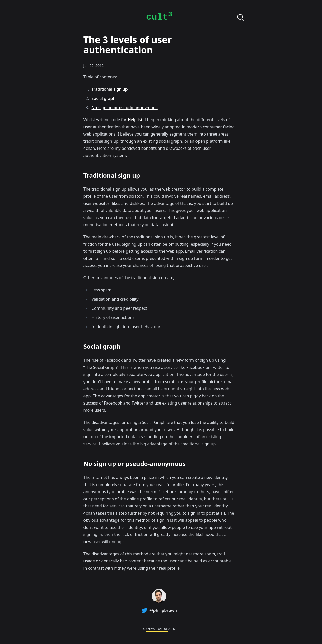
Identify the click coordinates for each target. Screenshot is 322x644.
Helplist (135, 120)
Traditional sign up (110, 89)
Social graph (104, 98)
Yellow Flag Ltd (157, 629)
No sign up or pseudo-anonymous (125, 108)
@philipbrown (163, 610)
